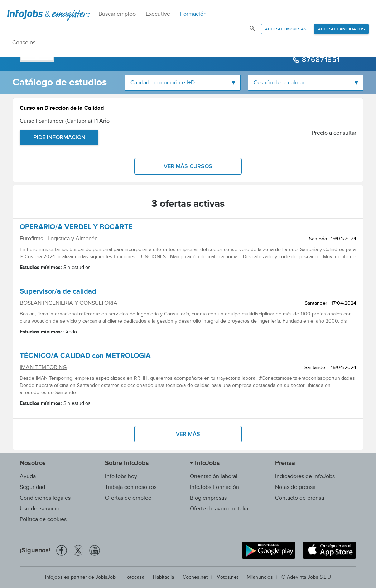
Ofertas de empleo (128, 498)
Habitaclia (163, 577)
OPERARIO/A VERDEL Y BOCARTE (76, 228)
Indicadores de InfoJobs (305, 477)
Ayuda (28, 477)
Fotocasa (134, 577)
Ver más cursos (188, 166)
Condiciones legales (45, 498)
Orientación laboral (214, 477)
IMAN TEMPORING (43, 367)
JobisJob (106, 577)
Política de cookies (43, 520)
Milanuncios (260, 577)
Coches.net (195, 577)
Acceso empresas (286, 29)
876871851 (320, 60)
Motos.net (227, 577)
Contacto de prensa (300, 498)
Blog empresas (208, 498)
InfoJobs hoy (121, 477)
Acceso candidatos (341, 29)
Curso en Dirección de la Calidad (62, 109)
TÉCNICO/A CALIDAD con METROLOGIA (85, 357)
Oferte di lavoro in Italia (219, 509)
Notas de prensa (295, 487)
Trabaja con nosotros (131, 487)
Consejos (24, 43)
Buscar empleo (117, 14)
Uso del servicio (40, 509)
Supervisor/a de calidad (58, 293)
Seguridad (32, 487)
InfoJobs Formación (214, 487)
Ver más (188, 434)
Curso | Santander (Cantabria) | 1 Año (65, 121)
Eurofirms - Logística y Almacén (59, 239)
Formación (193, 14)
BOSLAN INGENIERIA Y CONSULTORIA (69, 303)
